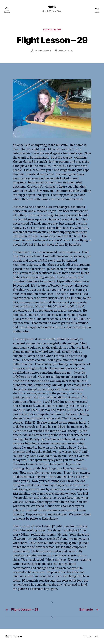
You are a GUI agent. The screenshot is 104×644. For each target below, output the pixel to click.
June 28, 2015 (66, 51)
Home (52, 7)
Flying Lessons (52, 30)
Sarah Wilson (44, 51)
